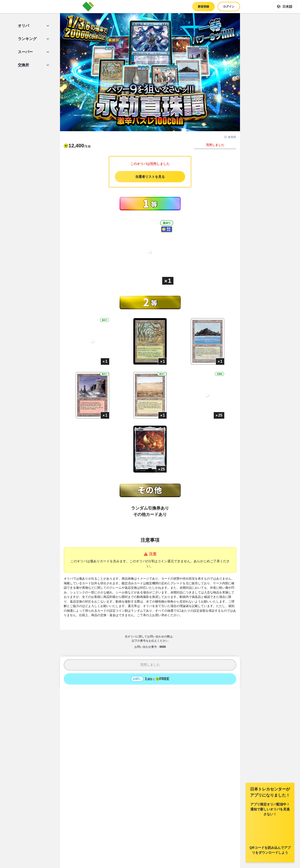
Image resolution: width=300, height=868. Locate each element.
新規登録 (203, 7)
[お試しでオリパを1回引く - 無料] (150, 679)
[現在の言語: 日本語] (285, 7)
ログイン (229, 7)
